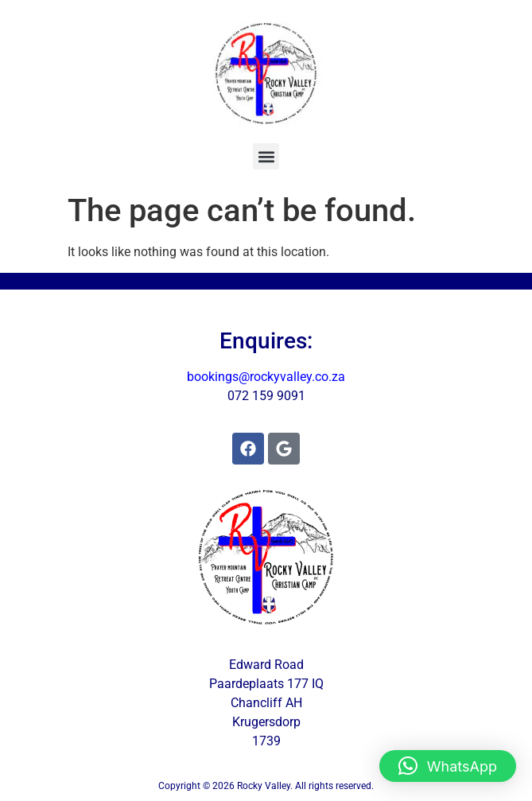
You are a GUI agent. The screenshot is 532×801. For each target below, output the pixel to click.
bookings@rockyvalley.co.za (266, 377)
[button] (266, 156)
